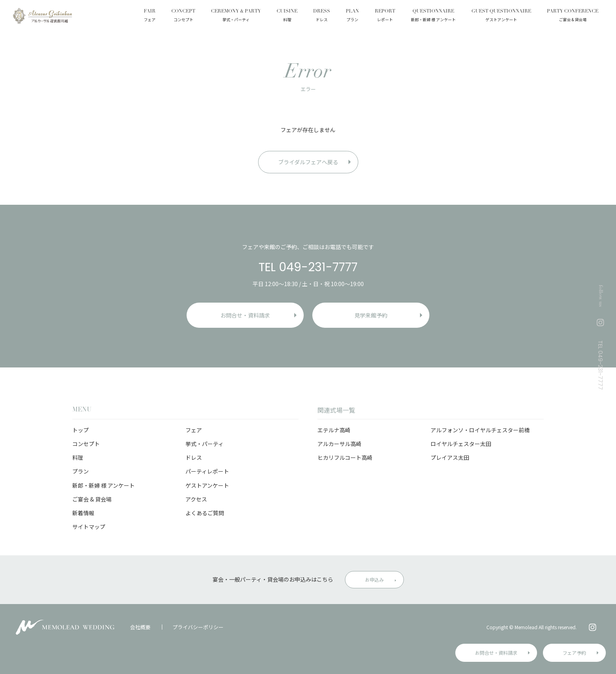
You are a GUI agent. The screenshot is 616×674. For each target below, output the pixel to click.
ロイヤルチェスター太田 (461, 444)
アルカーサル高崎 (339, 444)
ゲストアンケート (207, 485)
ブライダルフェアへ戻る (308, 162)
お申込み (374, 579)
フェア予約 (574, 653)
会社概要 (140, 627)
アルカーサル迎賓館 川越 (42, 16)
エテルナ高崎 (334, 430)
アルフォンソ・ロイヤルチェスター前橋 (480, 430)
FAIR (150, 16)
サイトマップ (89, 527)
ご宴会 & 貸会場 (92, 499)
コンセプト (86, 444)
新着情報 (83, 513)
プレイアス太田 (450, 457)
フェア (194, 430)
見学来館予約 (371, 315)
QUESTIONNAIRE (433, 16)
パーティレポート (207, 471)
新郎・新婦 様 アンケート (104, 485)
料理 (78, 457)
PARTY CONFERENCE (573, 16)
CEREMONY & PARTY (236, 16)
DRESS (322, 16)
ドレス (194, 457)
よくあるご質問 (205, 513)
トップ (81, 430)
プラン (81, 471)
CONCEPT (183, 16)
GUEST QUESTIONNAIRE (501, 16)
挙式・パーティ (204, 444)
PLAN (352, 16)
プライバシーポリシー (198, 627)
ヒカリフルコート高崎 (345, 457)
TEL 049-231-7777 (308, 267)
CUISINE (287, 16)
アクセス (196, 499)
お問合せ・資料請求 (496, 653)
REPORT (385, 16)
